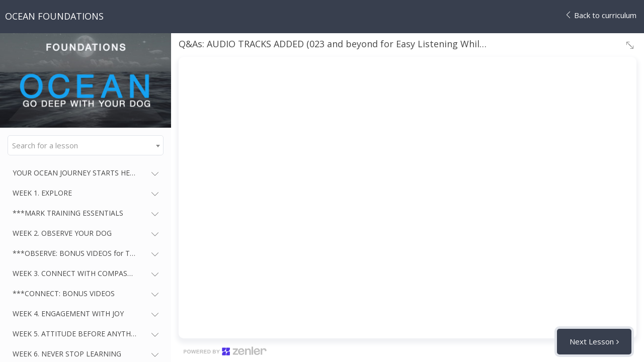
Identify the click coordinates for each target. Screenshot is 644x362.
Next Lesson (592, 341)
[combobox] (86, 145)
